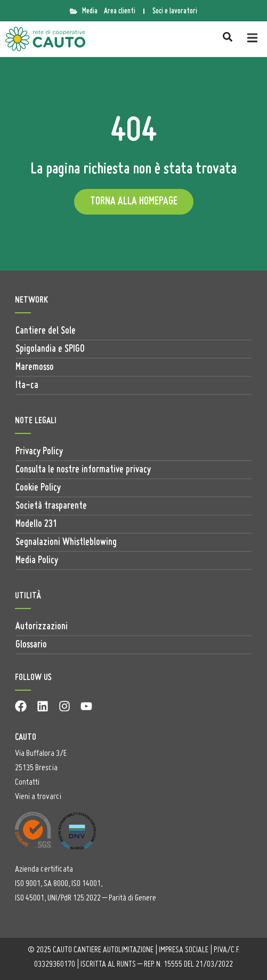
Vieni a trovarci (38, 797)
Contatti (27, 783)
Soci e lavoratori (175, 11)
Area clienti (120, 11)
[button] (252, 38)
